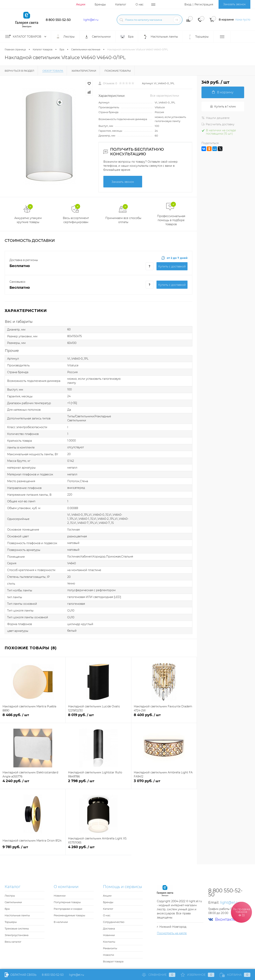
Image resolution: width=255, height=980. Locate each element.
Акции (81, 4)
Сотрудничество (114, 922)
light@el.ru (91, 20)
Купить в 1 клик (223, 107)
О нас (140, 4)
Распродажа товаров (241, 912)
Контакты (109, 942)
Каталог (121, 4)
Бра (7, 909)
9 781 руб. (33, 849)
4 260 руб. (98, 849)
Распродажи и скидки (68, 909)
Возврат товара (113, 961)
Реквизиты (110, 948)
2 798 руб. (98, 783)
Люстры (10, 896)
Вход (188, 4)
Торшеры (11, 922)
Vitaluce (160, 107)
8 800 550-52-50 (58, 20)
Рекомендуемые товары (69, 915)
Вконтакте (222, 919)
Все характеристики (165, 96)
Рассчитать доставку (218, 124)
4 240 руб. (33, 783)
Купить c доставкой (172, 266)
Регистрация (204, 4)
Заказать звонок (234, 4)
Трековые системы (17, 928)
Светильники (13, 902)
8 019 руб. (98, 717)
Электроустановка (17, 935)
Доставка (109, 928)
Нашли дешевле (216, 118)
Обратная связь (21, 975)
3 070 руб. (164, 783)
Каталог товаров (27, 37)
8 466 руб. (33, 717)
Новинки (60, 896)
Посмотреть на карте (172, 933)
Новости (108, 955)
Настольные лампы (17, 915)
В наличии (61, 922)
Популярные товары (67, 902)
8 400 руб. (164, 717)
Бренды (100, 4)
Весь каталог (13, 942)
